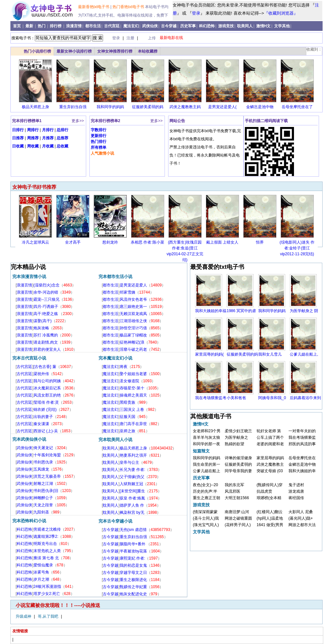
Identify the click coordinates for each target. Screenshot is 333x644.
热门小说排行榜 (37, 51)
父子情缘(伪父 (132, 477)
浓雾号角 (41, 572)
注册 (131, 38)
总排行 (62, 130)
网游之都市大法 (302, 525)
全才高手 (73, 242)
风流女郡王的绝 (47, 395)
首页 (17, 26)
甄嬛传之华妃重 (133, 587)
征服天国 (127, 417)
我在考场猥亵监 (302, 437)
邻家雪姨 (127, 292)
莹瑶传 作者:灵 (46, 402)
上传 (152, 38)
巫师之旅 (127, 431)
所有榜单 (99, 147)
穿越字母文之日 (133, 573)
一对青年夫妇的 (302, 431)
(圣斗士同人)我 (206, 518)
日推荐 (18, 138)
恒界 (260, 242)
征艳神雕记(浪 (132, 342)
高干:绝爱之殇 (46, 314)
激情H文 (264, 26)
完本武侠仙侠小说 (29, 439)
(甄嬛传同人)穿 (270, 485)
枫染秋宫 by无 (132, 512)
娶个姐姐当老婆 (133, 374)
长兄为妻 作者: (133, 470)
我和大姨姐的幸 (302, 471)
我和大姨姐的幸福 (211, 311)
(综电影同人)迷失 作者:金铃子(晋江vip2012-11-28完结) (297, 248)
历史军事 (188, 26)
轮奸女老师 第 (269, 431)
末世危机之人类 (47, 551)
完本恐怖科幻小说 (29, 521)
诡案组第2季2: (46, 537)
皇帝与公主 (129, 462)
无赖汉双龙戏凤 (133, 314)
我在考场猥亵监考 (211, 398)
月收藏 (48, 146)
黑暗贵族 (127, 402)
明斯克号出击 (45, 544)
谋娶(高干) (43, 321)
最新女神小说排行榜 (74, 51)
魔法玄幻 (131, 26)
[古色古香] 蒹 (45, 367)
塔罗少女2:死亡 (47, 594)
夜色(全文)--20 (205, 485)
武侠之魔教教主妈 (185, 107)
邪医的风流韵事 (302, 444)
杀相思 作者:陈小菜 (147, 242)
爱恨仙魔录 (43, 565)
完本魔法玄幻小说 (115, 358)
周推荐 (33, 138)
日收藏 (18, 146)
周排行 (33, 130)
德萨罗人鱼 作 (132, 505)
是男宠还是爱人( (222, 107)
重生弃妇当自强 (73, 107)
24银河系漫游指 (47, 587)
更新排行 (99, 136)
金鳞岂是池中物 (260, 107)
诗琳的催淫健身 (238, 458)
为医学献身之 (236, 437)
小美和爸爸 (236, 398)
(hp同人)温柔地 (270, 518)
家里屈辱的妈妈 (270, 458)
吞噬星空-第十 (132, 388)
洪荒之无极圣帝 (47, 476)
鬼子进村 (296, 485)
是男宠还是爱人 (133, 285)
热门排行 (99, 142)
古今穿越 (169, 26)
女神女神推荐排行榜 (115, 51)
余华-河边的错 (46, 292)
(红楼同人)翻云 (270, 512)
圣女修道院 (129, 381)
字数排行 (99, 130)
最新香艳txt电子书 (94, 7)
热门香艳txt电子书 (129, 7)
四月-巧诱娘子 (46, 307)
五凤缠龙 (41, 469)
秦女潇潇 (41, 424)
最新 (30, 26)
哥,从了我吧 (49, 616)
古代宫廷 (112, 26)
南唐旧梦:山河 (237, 512)
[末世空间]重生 (133, 491)
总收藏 (62, 146)
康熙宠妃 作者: (133, 558)
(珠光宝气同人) (206, 525)
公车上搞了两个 (270, 437)
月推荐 (48, 138)
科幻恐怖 (207, 26)
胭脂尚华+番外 (133, 544)
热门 (42, 26)
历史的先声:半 (205, 491)
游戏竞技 (226, 26)
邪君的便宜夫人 (47, 349)
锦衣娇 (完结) (45, 410)
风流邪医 (233, 491)
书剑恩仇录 (43, 462)
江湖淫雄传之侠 (133, 321)
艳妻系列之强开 (133, 455)
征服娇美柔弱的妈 (148, 107)
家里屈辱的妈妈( (209, 354)
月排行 (48, 130)
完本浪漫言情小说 (29, 277)
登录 (196, 13)
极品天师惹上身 (35, 107)
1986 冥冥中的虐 (241, 311)
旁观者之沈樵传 (47, 529)
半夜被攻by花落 (133, 551)
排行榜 (56, 26)
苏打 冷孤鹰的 (46, 335)
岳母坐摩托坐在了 (297, 107)
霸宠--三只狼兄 (47, 299)
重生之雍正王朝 (206, 498)
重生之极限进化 (133, 580)
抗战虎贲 (264, 491)
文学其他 (282, 26)
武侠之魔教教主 (270, 464)
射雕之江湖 (43, 484)
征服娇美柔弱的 (238, 464)
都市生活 (93, 26)
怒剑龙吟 (110, 242)
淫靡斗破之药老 (133, 349)
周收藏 (33, 146)
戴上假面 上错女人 (222, 242)
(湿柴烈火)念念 (47, 285)
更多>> (78, 121)
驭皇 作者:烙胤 (133, 498)
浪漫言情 (74, 26)
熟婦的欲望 (234, 444)
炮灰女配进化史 (133, 594)
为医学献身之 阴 (304, 311)
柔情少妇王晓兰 (238, 431)
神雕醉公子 (43, 498)
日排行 (18, 130)
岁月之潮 (41, 579)
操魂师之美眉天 (133, 395)
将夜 (124, 367)
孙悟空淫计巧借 (133, 328)
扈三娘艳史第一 (133, 307)
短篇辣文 (201, 451)
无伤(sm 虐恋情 (133, 530)
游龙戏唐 (296, 491)
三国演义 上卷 (132, 410)
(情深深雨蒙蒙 (205, 512)
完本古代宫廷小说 (29, 358)
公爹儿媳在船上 (206, 471)
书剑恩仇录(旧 (46, 491)
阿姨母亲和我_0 (272, 398)
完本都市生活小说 (115, 277)
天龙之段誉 (43, 505)
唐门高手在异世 (133, 424)
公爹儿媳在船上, (304, 354)
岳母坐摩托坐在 (302, 458)
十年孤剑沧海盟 (47, 455)
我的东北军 (234, 485)
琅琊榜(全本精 (269, 498)
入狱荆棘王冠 (131, 484)
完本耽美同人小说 (115, 440)
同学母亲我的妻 (238, 471)
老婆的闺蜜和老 (270, 444)
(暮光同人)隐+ (301, 518)
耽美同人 (245, 26)
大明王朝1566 (237, 498)
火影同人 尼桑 (301, 512)
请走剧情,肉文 (46, 342)
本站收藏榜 (148, 51)
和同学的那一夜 (206, 444)
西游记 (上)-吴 (46, 431)
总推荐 (62, 138)
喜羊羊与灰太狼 (206, 437)
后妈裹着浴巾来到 (305, 398)
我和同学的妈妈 (110, 107)
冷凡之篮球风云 (35, 242)
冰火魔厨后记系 (47, 388)
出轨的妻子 (43, 417)
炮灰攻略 (41, 328)
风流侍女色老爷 (133, 299)
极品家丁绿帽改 (133, 335)
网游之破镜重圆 (238, 518)
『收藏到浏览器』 (281, 13)
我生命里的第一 (206, 464)
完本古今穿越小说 (115, 521)
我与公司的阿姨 (47, 381)
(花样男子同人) (238, 525)
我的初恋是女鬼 (133, 565)
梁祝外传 (41, 374)
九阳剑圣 (41, 512)
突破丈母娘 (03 (270, 471)
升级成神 (24, 616)
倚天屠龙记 (43, 448)
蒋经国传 (296, 498)
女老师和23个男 (207, 431)
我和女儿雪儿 (270, 354)
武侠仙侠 (150, 26)
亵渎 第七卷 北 (46, 558)
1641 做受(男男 (270, 525)
